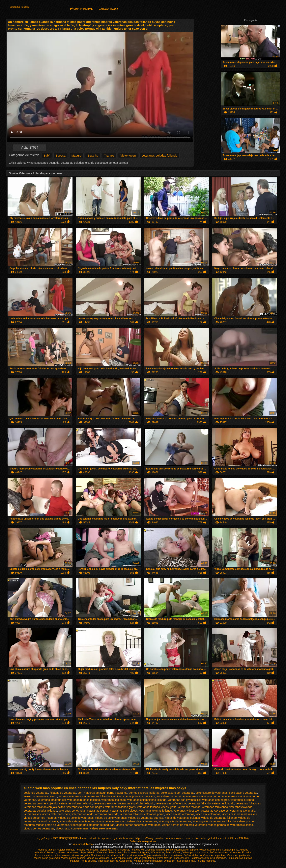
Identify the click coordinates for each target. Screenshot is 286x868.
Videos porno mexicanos (195, 853)
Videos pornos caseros (73, 858)
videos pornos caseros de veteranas (138, 825)
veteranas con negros (216, 800)
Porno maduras (121, 850)
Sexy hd (93, 155)
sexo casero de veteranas (212, 793)
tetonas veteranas (70, 796)
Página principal (81, 9)
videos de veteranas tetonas (77, 821)
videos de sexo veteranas (111, 818)
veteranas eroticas (105, 803)
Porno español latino (121, 858)
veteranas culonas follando (76, 803)
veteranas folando (223, 803)
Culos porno (126, 861)
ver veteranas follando (96, 796)
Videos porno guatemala (47, 858)
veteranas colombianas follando (147, 800)
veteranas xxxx (61, 814)
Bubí (47, 155)
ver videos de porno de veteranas (177, 796)
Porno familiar (164, 858)
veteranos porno (154, 814)
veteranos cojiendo (107, 814)
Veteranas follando (19, 7)
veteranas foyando (241, 807)
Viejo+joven (128, 155)
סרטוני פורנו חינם (185, 838)
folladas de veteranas (63, 793)
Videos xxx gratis (81, 855)
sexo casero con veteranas (177, 793)
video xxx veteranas (208, 814)
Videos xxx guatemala (239, 855)
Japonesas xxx (181, 858)
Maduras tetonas (47, 850)
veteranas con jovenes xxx (184, 800)
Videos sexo (136, 855)
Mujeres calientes (153, 855)
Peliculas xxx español (87, 850)
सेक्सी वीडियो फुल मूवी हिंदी (65, 838)
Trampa (109, 155)
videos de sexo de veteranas (76, 818)
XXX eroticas (157, 853)
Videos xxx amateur (68, 853)
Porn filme (170, 838)
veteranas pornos (98, 811)
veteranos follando (131, 814)
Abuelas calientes (156, 850)
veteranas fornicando (215, 807)
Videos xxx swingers (210, 850)
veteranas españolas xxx (171, 803)
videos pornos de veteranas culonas (231, 825)
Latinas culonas (62, 855)
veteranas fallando (199, 803)
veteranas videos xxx (186, 811)
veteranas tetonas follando (156, 811)
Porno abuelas (235, 858)
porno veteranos (117, 793)
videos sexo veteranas (104, 828)
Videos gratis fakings (145, 858)
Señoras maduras (219, 853)
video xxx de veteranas (180, 814)
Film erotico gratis (204, 838)
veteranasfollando (83, 814)
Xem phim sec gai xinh (110, 838)
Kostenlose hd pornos (134, 838)
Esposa (61, 155)
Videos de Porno (120, 855)
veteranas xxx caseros (215, 811)
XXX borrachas (218, 858)
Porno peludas (88, 861)
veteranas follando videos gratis (157, 807)
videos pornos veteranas (39, 828)
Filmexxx (219, 838)
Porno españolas (173, 855)
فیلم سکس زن (45, 838)
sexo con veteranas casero (40, 796)
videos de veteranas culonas (182, 818)
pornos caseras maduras (144, 793)
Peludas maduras (206, 861)
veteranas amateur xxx (52, 800)
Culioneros (50, 853)
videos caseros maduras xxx (239, 814)
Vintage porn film (155, 838)
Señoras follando (193, 855)
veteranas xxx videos (37, 814)
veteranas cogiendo (114, 800)
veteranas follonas (189, 807)
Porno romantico (44, 855)
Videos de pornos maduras (148, 861)
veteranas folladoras (248, 803)
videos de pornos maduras (40, 818)
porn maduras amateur (92, 793)
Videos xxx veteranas (98, 858)
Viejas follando (88, 853)
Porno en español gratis (137, 853)
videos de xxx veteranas (142, 821)
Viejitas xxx (106, 850)
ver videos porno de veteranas (218, 796)
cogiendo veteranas (36, 793)
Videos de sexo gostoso (143, 841)
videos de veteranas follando (219, 818)
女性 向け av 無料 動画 (237, 838)
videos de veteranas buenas (145, 818)
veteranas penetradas (72, 811)
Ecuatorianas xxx (200, 858)
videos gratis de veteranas (175, 821)
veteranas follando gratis (120, 807)
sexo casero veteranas (243, 793)
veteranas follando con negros (85, 807)
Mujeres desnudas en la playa (182, 850)
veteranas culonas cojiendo (41, 803)
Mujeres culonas (66, 850)
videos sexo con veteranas (72, 828)
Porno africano (173, 853)
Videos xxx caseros (108, 861)
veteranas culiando (242, 800)
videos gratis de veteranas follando (214, 821)
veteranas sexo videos (124, 811)
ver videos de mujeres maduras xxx (133, 796)
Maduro (77, 155)
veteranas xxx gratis (243, 811)
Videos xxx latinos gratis (110, 853)
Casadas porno (230, 850)
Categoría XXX (108, 9)
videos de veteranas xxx (111, 821)
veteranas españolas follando (136, 803)
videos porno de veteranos (53, 825)
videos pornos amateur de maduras (92, 825)
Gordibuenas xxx (100, 855)
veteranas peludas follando (159, 155)
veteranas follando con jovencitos (44, 807)
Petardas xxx (138, 850)
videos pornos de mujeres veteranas (185, 825)
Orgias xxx (170, 861)
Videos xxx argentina (214, 855)
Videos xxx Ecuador (240, 853)
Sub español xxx (186, 861)
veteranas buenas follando (84, 800)
